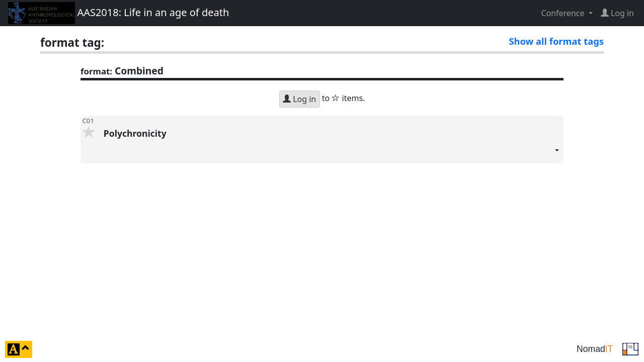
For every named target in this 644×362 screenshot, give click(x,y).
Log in (299, 99)
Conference (563, 13)
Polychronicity (332, 146)
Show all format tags (556, 41)
